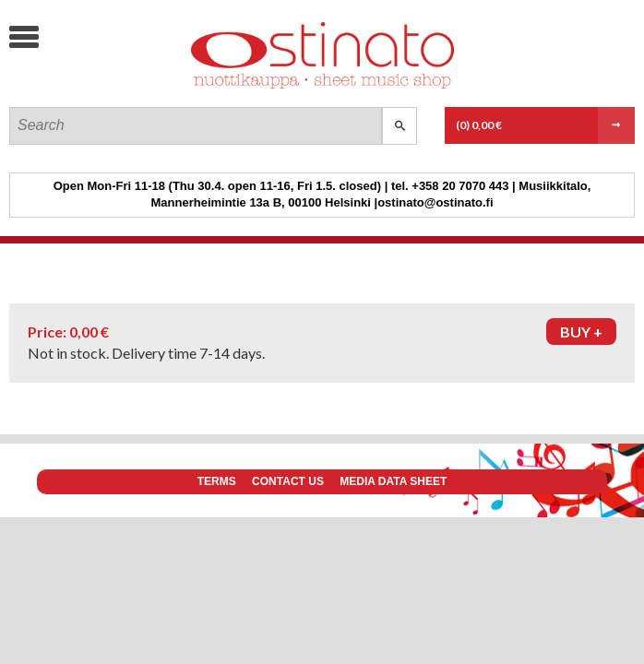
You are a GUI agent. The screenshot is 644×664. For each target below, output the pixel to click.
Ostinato (148, 88)
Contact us (288, 481)
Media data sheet (393, 481)
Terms (217, 481)
